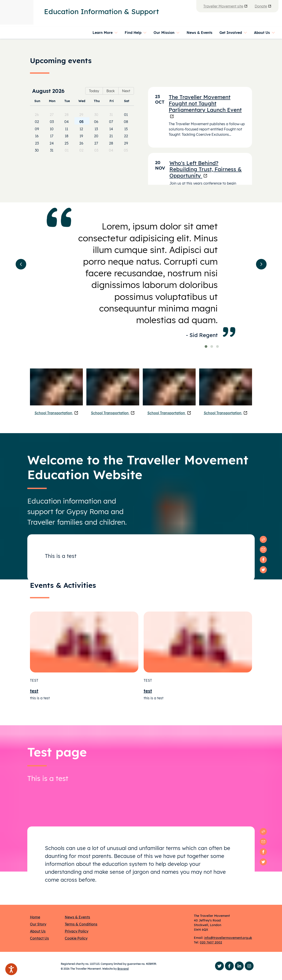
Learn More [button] (103, 33)
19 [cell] (81, 136)
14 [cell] (111, 129)
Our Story (38, 924)
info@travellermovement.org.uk (228, 938)
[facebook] (263, 560)
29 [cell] (81, 115)
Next (126, 91)
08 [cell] (126, 122)
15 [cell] (126, 129)
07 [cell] (111, 122)
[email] (263, 550)
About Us (38, 931)
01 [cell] (126, 115)
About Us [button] (262, 33)
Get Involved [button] (231, 33)
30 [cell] (96, 115)
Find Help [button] (133, 33)
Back (111, 91)
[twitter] (263, 570)
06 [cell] (96, 122)
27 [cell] (52, 115)
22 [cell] (126, 136)
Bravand (123, 969)
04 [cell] (67, 122)
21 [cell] (111, 136)
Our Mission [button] (164, 33)
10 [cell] (52, 129)
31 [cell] (111, 115)
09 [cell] (37, 129)
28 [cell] (67, 115)
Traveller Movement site (225, 6)
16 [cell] (37, 136)
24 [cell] (52, 143)
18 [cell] (67, 136)
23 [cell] (37, 143)
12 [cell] (81, 129)
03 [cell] (52, 122)
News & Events (199, 33)
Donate (263, 6)
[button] (21, 264)
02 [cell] (37, 122)
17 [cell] (52, 136)
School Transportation (57, 413)
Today (94, 91)
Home (35, 917)
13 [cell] (96, 129)
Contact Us (39, 938)
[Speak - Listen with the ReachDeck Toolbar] (11, 969)
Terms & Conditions (81, 924)
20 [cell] (96, 136)
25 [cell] (67, 143)
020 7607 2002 (211, 942)
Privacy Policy (77, 931)
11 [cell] (67, 129)
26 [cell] (37, 115)
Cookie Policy (76, 938)
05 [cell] (81, 122)
